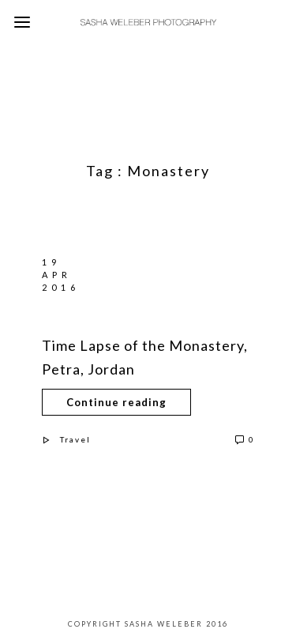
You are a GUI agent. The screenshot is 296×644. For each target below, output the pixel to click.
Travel (75, 439)
